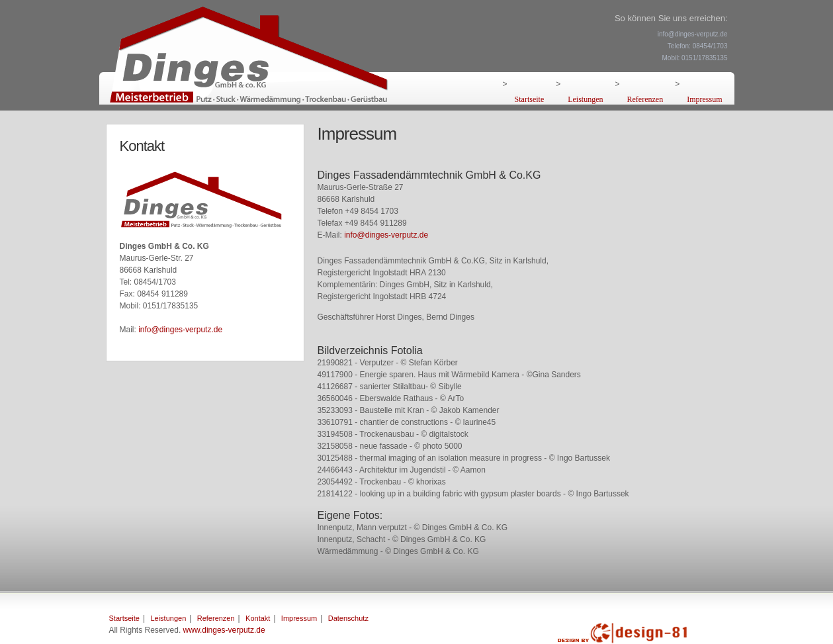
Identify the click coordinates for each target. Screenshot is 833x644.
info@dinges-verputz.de (180, 330)
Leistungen (585, 99)
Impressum (704, 99)
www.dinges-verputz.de (224, 630)
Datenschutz (348, 618)
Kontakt (258, 618)
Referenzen (645, 99)
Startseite (530, 99)
